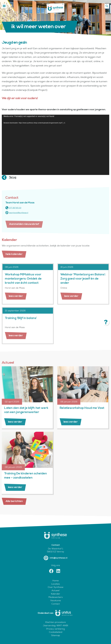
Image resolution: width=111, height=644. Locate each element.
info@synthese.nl (55, 562)
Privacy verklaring (55, 632)
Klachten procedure (56, 626)
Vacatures (56, 604)
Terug (13, 177)
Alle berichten (14, 501)
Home (56, 584)
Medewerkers (56, 601)
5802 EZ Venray (55, 555)
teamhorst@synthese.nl (17, 216)
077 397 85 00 (13, 211)
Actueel (55, 594)
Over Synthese (56, 591)
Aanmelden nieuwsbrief (24, 231)
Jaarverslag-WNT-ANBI (55, 629)
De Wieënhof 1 (55, 552)
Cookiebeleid (56, 636)
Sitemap (56, 639)
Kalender (56, 597)
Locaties (55, 587)
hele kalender (14, 258)
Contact (56, 607)
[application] (55, 145)
